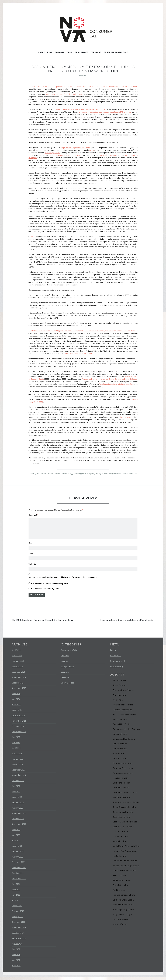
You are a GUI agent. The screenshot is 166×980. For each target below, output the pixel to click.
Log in (113, 653)
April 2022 (16, 843)
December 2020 (18, 925)
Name (32, 539)
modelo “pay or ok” (52, 153)
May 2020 (16, 963)
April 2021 (16, 903)
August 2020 (17, 946)
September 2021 (19, 881)
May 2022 (16, 838)
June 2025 (16, 696)
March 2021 (17, 908)
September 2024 (19, 734)
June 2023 (16, 794)
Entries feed (116, 658)
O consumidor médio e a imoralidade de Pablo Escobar (122, 618)
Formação (96, 52)
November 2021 (19, 870)
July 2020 (16, 952)
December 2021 (18, 865)
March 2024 (17, 756)
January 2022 (17, 859)
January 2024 (17, 767)
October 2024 (18, 729)
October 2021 (18, 876)
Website (32, 561)
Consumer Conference (116, 52)
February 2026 (18, 664)
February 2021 (18, 914)
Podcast (59, 52)
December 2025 (18, 675)
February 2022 (18, 854)
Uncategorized (68, 685)
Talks (69, 52)
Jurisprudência (67, 669)
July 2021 (16, 887)
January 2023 (17, 810)
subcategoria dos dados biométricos (78, 354)
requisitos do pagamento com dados (76, 148)
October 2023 (18, 783)
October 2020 (18, 936)
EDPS (91, 150)
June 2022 (16, 832)
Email (31, 550)
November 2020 (19, 930)
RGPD (33, 237)
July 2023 (16, 789)
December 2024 (18, 718)
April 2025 (16, 707)
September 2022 (19, 827)
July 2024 (16, 740)
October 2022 (18, 821)
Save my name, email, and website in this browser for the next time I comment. (63, 575)
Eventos (65, 664)
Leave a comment (129, 474)
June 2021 (16, 892)
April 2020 (16, 968)
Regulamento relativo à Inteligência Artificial (116, 384)
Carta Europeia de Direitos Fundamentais (66, 155)
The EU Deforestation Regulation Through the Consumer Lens (46, 620)
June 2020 (16, 957)
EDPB (102, 150)
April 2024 (16, 751)
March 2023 (17, 800)
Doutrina (83, 75)
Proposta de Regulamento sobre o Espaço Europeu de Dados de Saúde (109, 379)
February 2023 (18, 805)
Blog (50, 52)
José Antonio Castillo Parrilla (55, 474)
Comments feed (117, 664)
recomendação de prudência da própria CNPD (64, 94)
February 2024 (18, 762)
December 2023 (18, 772)
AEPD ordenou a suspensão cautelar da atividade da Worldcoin (81, 109)
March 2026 (17, 658)
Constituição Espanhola (108, 155)
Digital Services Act (127, 417)
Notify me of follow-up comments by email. (50, 581)
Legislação (66, 675)
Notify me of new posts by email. (45, 587)
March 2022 (17, 849)
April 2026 (16, 653)
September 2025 (19, 691)
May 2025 (16, 702)
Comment (33, 515)
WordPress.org (117, 669)
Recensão (65, 680)
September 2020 (19, 941)
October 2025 (18, 685)
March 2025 (17, 713)
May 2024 (16, 745)
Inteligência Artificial (85, 474)
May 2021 (16, 897)
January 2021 (17, 919)
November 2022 (19, 816)
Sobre (41, 52)
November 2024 (19, 723)
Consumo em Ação (69, 653)
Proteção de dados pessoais (108, 474)
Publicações (81, 52)
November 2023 (19, 778)
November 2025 (19, 680)
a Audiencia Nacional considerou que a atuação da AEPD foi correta (105, 112)
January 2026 (17, 669)
